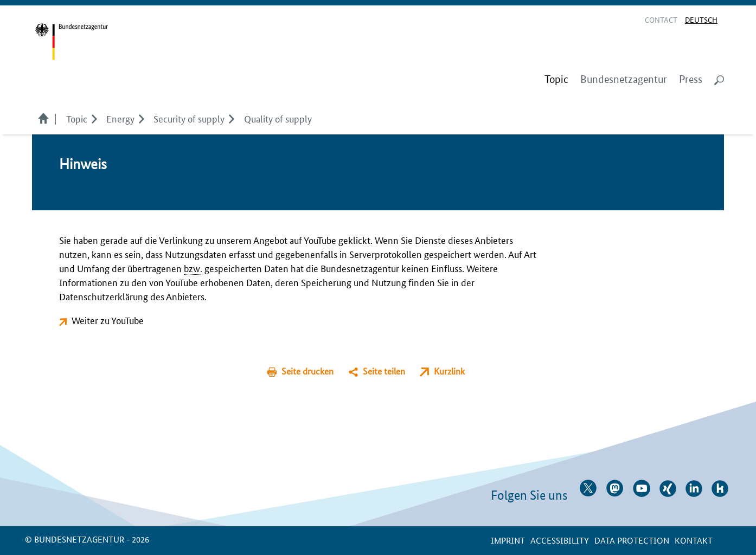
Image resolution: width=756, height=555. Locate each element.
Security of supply (189, 118)
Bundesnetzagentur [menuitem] (624, 79)
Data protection (632, 540)
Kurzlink (449, 371)
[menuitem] (556, 80)
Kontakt (694, 540)
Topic (77, 118)
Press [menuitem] (691, 79)
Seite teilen (384, 371)
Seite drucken (307, 371)
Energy (120, 118)
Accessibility (560, 540)
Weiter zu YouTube (108, 320)
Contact (661, 20)
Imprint (508, 540)
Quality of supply (278, 118)
